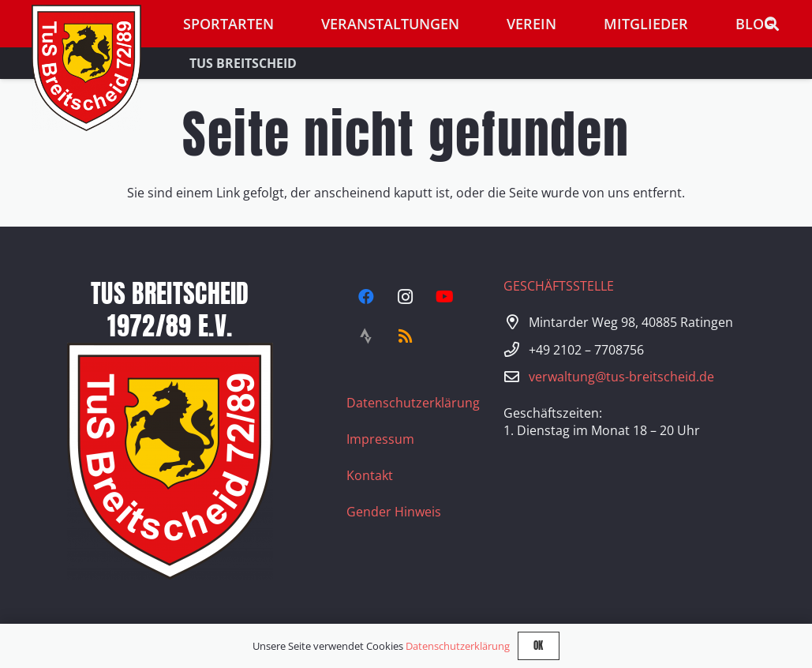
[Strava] (366, 336)
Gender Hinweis (394, 512)
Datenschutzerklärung (413, 403)
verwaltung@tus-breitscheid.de (621, 377)
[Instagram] (406, 297)
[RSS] (406, 336)
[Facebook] (366, 297)
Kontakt (370, 475)
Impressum (380, 439)
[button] (772, 24)
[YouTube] (445, 297)
